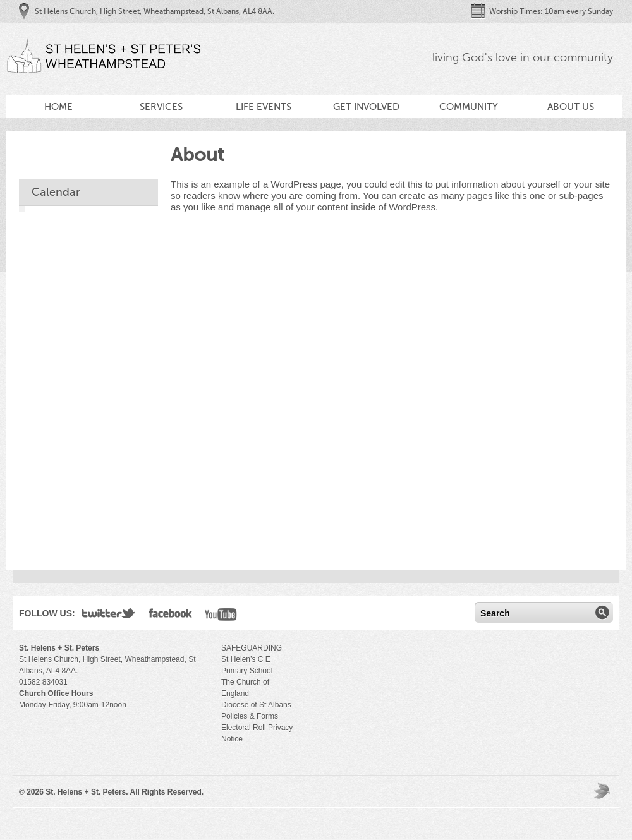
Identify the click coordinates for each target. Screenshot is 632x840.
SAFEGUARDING (252, 648)
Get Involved (366, 107)
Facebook (170, 616)
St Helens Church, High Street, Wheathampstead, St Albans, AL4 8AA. (155, 11)
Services (161, 107)
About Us (571, 107)
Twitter (109, 616)
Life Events (264, 107)
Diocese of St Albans (256, 705)
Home (58, 107)
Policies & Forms (250, 716)
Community (469, 107)
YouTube (221, 616)
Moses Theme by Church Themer (604, 790)
